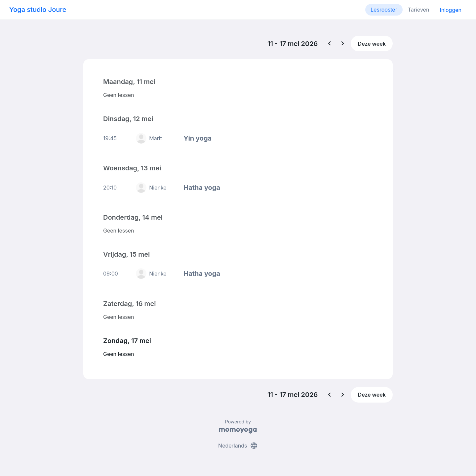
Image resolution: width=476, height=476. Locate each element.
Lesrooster (384, 10)
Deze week (372, 44)
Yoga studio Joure (38, 10)
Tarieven (419, 10)
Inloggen (451, 10)
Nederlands (238, 446)
